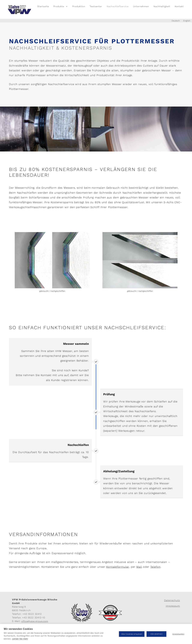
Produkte (62, 6)
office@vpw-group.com (35, 621)
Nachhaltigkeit (162, 6)
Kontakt (179, 6)
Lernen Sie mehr (20, 639)
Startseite (43, 6)
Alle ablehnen (156, 634)
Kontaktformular (118, 567)
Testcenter (96, 6)
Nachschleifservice (118, 6)
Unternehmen (141, 6)
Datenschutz (172, 600)
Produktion (79, 6)
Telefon (155, 567)
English (187, 21)
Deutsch (176, 21)
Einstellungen (178, 634)
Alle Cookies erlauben (132, 634)
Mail (139, 567)
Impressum (173, 606)
